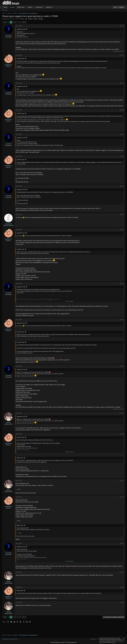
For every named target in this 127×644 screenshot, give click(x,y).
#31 (123, 320)
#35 (123, 481)
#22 (123, 55)
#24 (123, 110)
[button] (26, 7)
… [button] (18, 22)
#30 (123, 283)
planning (41, 19)
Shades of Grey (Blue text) (10, 639)
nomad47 (8, 35)
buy (26, 19)
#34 (123, 434)
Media (30, 7)
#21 (123, 26)
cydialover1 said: (21, 29)
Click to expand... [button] (70, 301)
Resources (39, 7)
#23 (123, 83)
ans (23, 19)
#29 (123, 230)
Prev (5, 22)
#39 (123, 587)
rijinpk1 (8, 422)
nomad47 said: (21, 59)
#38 (123, 572)
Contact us (93, 639)
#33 (123, 413)
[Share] (120, 26)
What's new (21, 7)
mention (30, 19)
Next (24, 22)
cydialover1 (6, 19)
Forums (12, 7)
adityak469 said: (21, 233)
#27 (123, 186)
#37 (123, 543)
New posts (5, 10)
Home (5, 7)
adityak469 (8, 224)
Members (49, 7)
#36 (123, 497)
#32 (123, 366)
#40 (123, 602)
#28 (123, 214)
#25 (123, 134)
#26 (123, 156)
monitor (35, 19)
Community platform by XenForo (64, 642)
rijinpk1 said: (20, 458)
